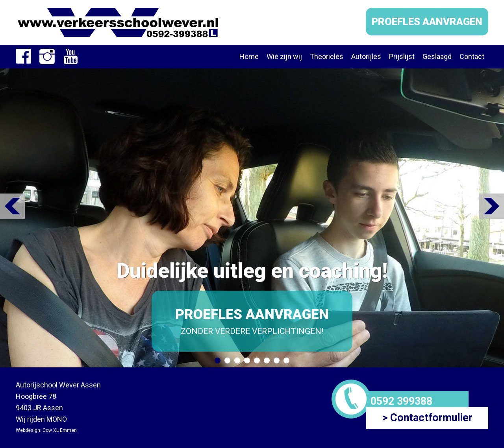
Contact (472, 56)
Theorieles (327, 56)
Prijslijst (402, 56)
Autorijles (366, 56)
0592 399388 (401, 401)
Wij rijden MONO (41, 419)
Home (249, 56)
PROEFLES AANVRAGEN (427, 22)
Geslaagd (437, 56)
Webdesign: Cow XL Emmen (46, 430)
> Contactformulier (427, 418)
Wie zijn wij (284, 56)
